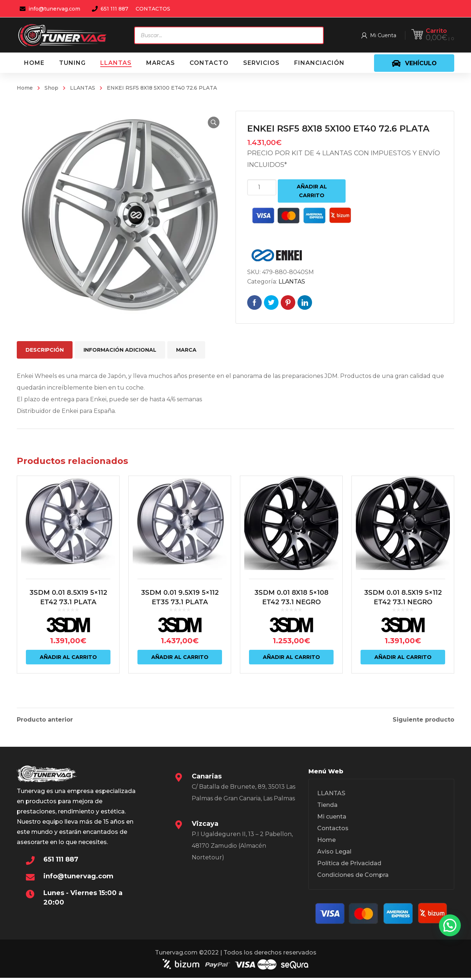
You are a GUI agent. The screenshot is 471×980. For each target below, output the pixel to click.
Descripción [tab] (45, 350)
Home (25, 88)
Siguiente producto (423, 720)
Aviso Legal (334, 854)
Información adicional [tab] (120, 350)
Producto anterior (45, 720)
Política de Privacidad (349, 865)
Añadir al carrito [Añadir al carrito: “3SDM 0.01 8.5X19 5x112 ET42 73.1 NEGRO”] (403, 665)
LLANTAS (83, 88)
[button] (212, 122)
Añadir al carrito (312, 191)
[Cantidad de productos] (262, 187)
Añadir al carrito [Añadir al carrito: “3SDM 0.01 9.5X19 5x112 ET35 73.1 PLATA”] (180, 665)
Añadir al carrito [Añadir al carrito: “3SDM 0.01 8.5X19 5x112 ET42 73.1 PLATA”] (68, 665)
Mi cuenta (332, 819)
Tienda (327, 807)
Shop (51, 88)
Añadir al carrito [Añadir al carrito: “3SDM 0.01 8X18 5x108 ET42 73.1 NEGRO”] (291, 665)
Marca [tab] (186, 350)
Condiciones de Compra (353, 877)
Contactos (333, 830)
